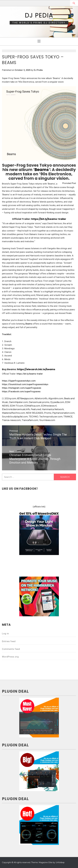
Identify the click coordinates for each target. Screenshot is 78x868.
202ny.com (10, 399)
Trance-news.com (11, 420)
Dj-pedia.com (57, 402)
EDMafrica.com (32, 406)
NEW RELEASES (35, 413)
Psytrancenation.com (63, 413)
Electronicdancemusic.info (16, 409)
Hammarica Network (53, 409)
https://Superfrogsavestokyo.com (19, 381)
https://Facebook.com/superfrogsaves (21, 391)
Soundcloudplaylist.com (15, 417)
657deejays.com (25, 399)
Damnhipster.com (18, 402)
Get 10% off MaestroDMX (39, 514)
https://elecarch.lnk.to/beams (36, 369)
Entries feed (9, 641)
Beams (42, 170)
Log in (5, 633)
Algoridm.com (56, 399)
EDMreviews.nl (49, 406)
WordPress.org (10, 657)
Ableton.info (41, 399)
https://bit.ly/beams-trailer (49, 219)
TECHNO (33, 417)
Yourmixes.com (47, 420)
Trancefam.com (30, 420)
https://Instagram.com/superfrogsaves (22, 388)
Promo (48, 413)
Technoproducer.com (51, 417)
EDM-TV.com (17, 406)
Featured (36, 409)
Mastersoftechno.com (13, 413)
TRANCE (68, 417)
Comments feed (11, 649)
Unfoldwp (60, 862)
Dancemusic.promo (39, 402)
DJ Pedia (39, 15)
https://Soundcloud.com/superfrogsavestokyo (25, 384)
